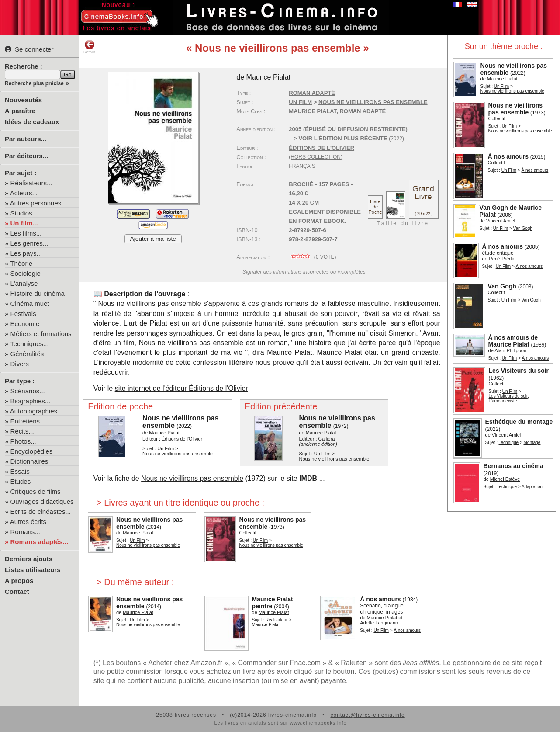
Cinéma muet (30, 304)
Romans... (25, 532)
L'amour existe (503, 401)
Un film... (24, 223)
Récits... (22, 431)
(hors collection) (316, 157)
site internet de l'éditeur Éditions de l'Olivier (181, 388)
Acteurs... (24, 193)
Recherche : (24, 66)
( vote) (312, 257)
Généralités (27, 354)
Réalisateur (277, 620)
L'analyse (24, 283)
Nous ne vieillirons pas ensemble (512, 91)
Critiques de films (36, 491)
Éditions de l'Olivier (321, 148)
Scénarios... (28, 391)
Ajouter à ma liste (153, 239)
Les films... (26, 233)
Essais (20, 471)
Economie (25, 324)
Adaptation (532, 487)
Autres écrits (28, 522)
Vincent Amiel (501, 221)
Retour (89, 47)
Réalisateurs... (31, 183)
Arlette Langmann (379, 623)
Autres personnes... (38, 203)
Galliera (327, 439)
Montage (532, 442)
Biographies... (31, 401)
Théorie (21, 263)
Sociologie (26, 273)
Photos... (23, 441)
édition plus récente (353, 138)
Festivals (23, 314)
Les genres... (29, 243)
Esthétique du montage (519, 422)
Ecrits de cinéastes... (41, 512)
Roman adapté (312, 93)
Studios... (24, 213)
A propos (19, 581)
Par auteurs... (26, 139)
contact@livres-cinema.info (367, 715)
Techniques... (29, 344)
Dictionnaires (29, 461)
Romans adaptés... (40, 542)
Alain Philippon (510, 350)
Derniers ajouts (29, 559)
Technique (509, 442)
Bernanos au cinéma (513, 466)
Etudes (21, 481)
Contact (17, 591)
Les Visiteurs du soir (519, 371)
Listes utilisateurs (33, 570)
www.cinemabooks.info (318, 723)
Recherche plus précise (34, 83)
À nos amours (508, 156)
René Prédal (502, 259)
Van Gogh (523, 228)
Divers (20, 364)
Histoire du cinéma (38, 293)
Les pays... (26, 253)
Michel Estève (505, 479)
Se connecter (29, 49)
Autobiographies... (36, 411)
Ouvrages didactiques (42, 501)
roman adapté (363, 111)
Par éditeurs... (26, 156)
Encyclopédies (32, 451)
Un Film (501, 86)
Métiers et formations (41, 334)
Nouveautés (23, 100)
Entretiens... (28, 421)
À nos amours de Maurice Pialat (513, 341)
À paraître (20, 111)
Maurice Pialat (502, 79)
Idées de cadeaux (32, 122)
